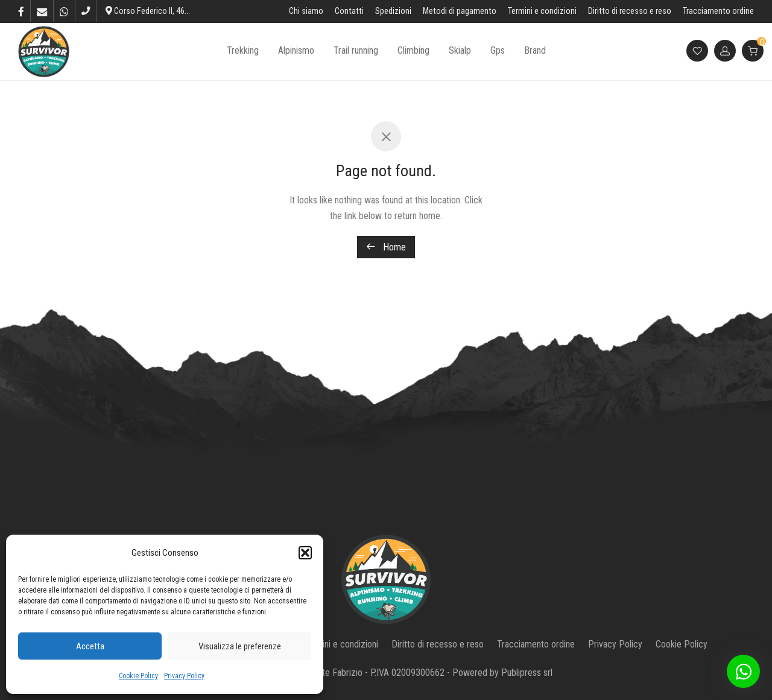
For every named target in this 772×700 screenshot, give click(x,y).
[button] (305, 553)
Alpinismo (296, 52)
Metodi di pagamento (460, 11)
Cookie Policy (138, 676)
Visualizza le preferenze (240, 646)
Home (386, 247)
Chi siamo (306, 11)
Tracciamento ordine (718, 11)
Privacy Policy (184, 676)
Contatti (349, 11)
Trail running (356, 52)
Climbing (413, 52)
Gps (498, 52)
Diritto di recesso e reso (630, 11)
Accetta (90, 646)
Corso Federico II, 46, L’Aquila (160, 11)
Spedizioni (393, 11)
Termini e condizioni (542, 11)
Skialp (460, 52)
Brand (535, 52)
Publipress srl (527, 673)
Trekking (243, 52)
